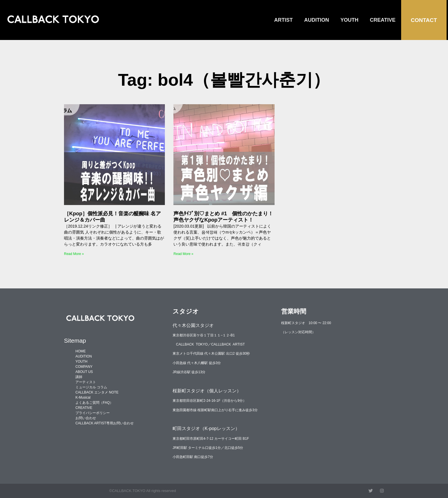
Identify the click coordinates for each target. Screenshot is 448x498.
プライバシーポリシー (93, 413)
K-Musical (83, 397)
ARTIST (284, 20)
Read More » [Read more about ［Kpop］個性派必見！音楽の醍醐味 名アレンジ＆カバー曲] (74, 254)
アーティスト (86, 382)
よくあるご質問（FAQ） (94, 403)
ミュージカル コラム (91, 387)
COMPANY (84, 367)
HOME (81, 351)
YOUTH (350, 20)
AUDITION (317, 20)
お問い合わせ (86, 418)
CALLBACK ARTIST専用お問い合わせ (105, 423)
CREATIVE (383, 20)
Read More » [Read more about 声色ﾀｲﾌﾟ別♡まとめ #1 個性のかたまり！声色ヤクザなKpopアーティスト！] (183, 254)
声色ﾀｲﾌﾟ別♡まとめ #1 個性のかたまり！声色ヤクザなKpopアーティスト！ (223, 217)
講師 (79, 377)
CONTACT (424, 20)
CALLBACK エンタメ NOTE (97, 392)
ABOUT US (84, 372)
